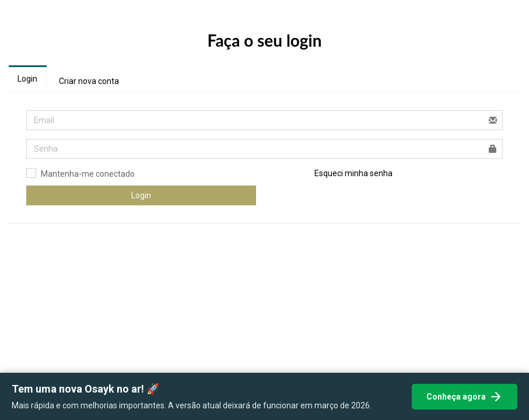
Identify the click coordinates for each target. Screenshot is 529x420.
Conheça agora (465, 397)
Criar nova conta (89, 81)
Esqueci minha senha (353, 173)
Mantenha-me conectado (88, 174)
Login (27, 79)
